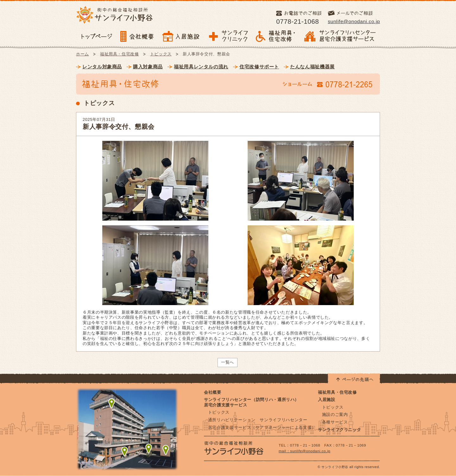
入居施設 (327, 400)
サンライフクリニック (339, 430)
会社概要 (213, 392)
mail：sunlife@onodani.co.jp (304, 451)
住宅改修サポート (259, 67)
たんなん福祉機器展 (312, 67)
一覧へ (228, 362)
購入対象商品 (148, 67)
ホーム (82, 54)
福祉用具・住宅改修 (120, 54)
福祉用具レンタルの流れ (201, 67)
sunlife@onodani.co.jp (354, 21)
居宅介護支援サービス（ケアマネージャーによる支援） (262, 427)
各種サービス (335, 422)
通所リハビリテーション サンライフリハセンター (258, 420)
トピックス (161, 54)
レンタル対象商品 (102, 67)
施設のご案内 (335, 414)
